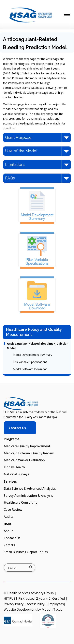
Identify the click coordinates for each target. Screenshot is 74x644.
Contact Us (17, 428)
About (8, 531)
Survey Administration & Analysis (28, 496)
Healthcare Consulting (21, 502)
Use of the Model (37, 151)
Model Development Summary (32, 355)
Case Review (13, 510)
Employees (56, 604)
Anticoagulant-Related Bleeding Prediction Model (38, 346)
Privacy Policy (14, 604)
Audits (9, 517)
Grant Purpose (37, 138)
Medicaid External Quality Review (29, 453)
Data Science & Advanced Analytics (30, 488)
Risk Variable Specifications (30, 362)
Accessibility (36, 604)
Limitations (37, 165)
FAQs (37, 178)
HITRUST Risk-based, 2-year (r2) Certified (34, 598)
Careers (9, 545)
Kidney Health (14, 467)
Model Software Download (30, 369)
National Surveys (16, 474)
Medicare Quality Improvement (27, 446)
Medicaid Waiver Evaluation (24, 460)
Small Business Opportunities (26, 552)
